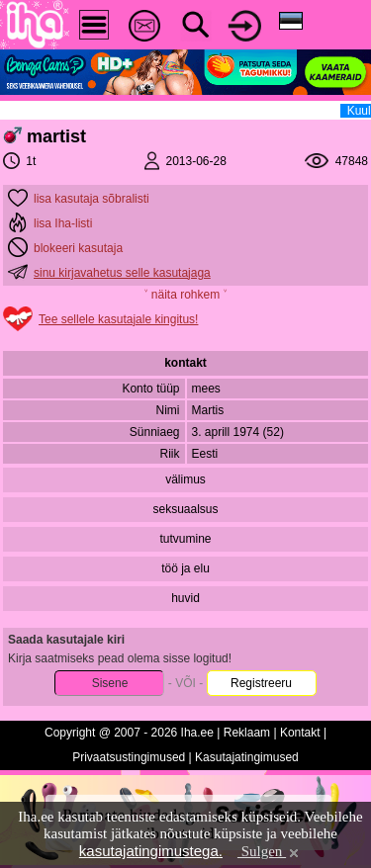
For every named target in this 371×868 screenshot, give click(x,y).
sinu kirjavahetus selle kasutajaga (122, 273)
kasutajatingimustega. (151, 851)
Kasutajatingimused (247, 757)
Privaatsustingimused (129, 757)
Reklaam (247, 733)
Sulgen (270, 851)
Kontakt (300, 733)
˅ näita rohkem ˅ (185, 295)
